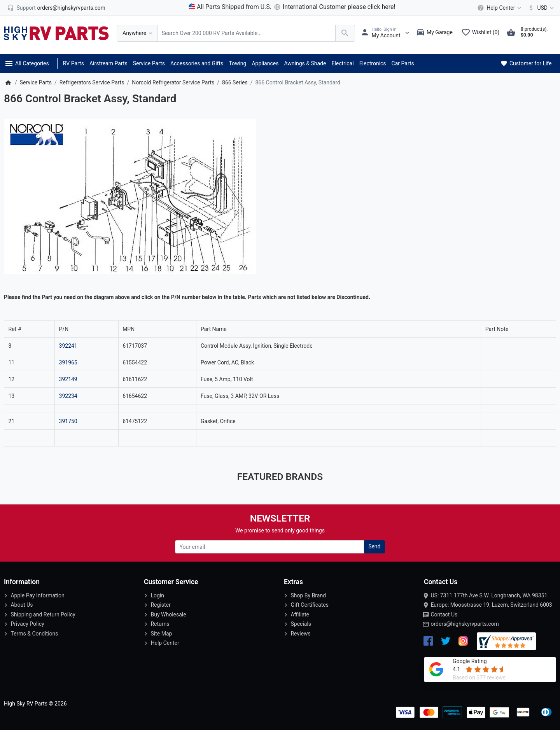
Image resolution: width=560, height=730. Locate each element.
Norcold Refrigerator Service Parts (173, 82)
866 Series (235, 82)
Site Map (161, 634)
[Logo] (56, 33)
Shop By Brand (308, 595)
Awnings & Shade (305, 63)
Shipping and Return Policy (43, 614)
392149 (68, 379)
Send (374, 546)
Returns (160, 624)
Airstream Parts (108, 63)
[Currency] (540, 8)
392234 (68, 396)
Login (157, 595)
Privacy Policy (27, 624)
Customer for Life (526, 63)
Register (160, 605)
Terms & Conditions (34, 634)
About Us (22, 605)
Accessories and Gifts (197, 63)
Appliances (265, 63)
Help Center (165, 643)
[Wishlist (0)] (482, 33)
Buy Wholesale (168, 614)
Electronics (373, 63)
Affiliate (300, 614)
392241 (68, 346)
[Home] (8, 82)
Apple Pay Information (37, 595)
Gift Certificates (309, 605)
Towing (237, 63)
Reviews (300, 634)
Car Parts (403, 63)
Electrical (342, 63)
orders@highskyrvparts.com (465, 624)
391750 (68, 421)
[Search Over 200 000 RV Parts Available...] (246, 33)
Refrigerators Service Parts (92, 82)
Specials (301, 624)
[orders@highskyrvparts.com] (56, 8)
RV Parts (73, 63)
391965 (68, 362)
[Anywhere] (137, 33)
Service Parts (149, 63)
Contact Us (444, 614)
